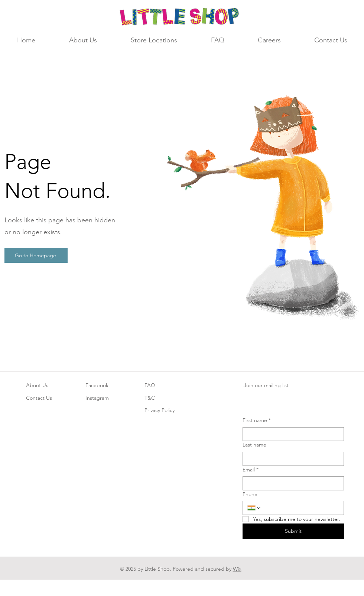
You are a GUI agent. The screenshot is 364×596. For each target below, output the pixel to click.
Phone (250, 494)
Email (251, 470)
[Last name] (291, 459)
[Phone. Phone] (300, 508)
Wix (237, 569)
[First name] (291, 434)
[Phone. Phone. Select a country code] (254, 508)
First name (257, 421)
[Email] (291, 483)
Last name (254, 445)
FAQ (150, 385)
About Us (37, 385)
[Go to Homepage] (36, 255)
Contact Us (39, 398)
